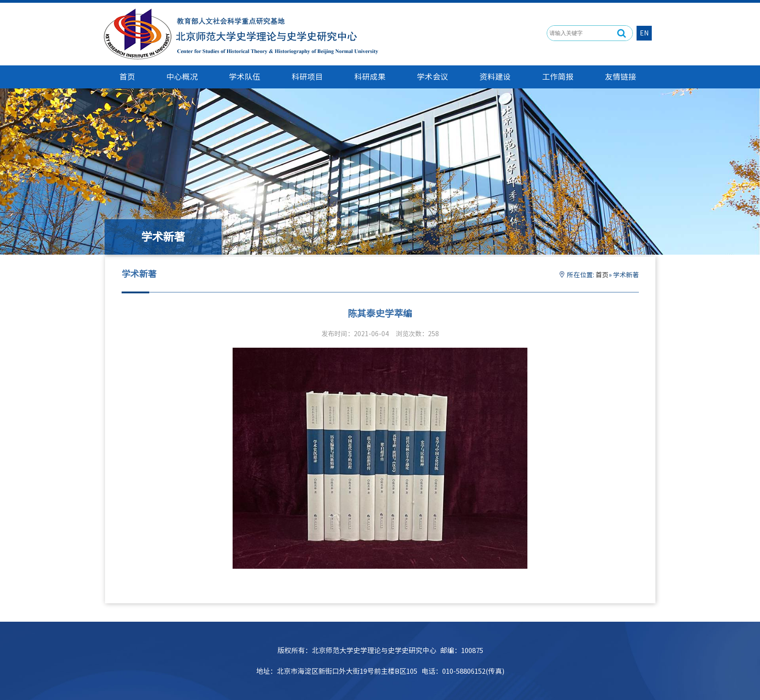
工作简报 (558, 77)
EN (644, 33)
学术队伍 (245, 77)
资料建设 (495, 77)
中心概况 (182, 77)
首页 (602, 275)
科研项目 (307, 77)
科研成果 (370, 77)
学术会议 (433, 77)
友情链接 (620, 77)
